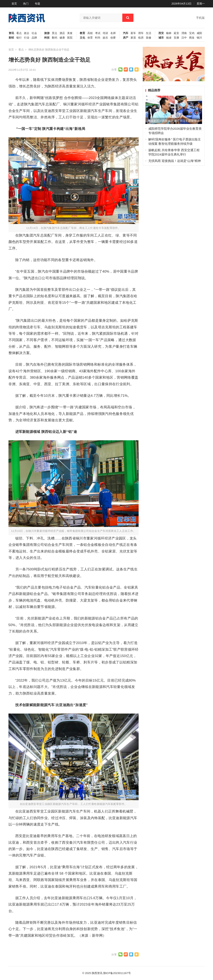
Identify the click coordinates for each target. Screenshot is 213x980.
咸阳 (199, 33)
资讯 (11, 33)
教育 (82, 33)
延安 (176, 33)
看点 (19, 33)
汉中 (184, 38)
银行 (19, 38)
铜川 (199, 38)
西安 (161, 33)
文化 (82, 38)
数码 (55, 38)
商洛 (192, 38)
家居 (133, 38)
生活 (149, 33)
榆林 (169, 33)
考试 (98, 33)
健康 (62, 38)
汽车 (126, 33)
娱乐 (105, 38)
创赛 (113, 38)
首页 (14, 4)
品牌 (34, 38)
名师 (113, 33)
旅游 (47, 33)
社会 (34, 33)
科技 (47, 38)
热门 (26, 4)
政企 (27, 33)
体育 (90, 38)
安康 (176, 38)
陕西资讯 (97, 973)
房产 (126, 38)
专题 (37, 4)
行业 (27, 38)
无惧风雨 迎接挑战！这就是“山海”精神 (175, 161)
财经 (11, 38)
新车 (133, 33)
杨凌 (169, 38)
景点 (55, 33)
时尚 (98, 38)
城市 (161, 38)
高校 (90, 33)
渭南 (184, 33)
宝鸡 (192, 33)
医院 (70, 38)
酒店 (62, 33)
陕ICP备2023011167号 (117, 973)
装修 (149, 38)
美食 (70, 33)
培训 (105, 33)
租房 (141, 38)
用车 (141, 33)
